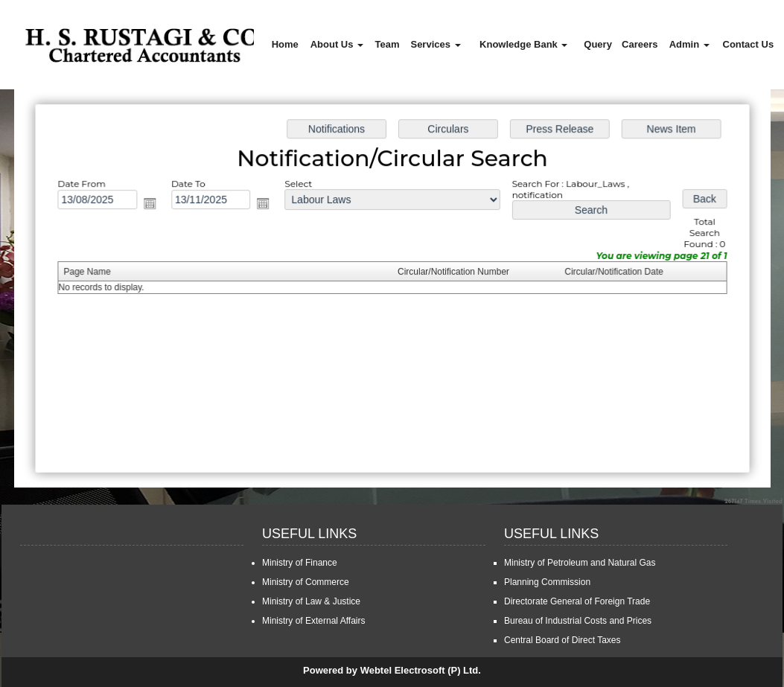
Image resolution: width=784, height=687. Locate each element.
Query (598, 44)
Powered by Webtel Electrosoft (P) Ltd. (392, 670)
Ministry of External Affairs (314, 621)
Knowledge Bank (523, 44)
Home (285, 44)
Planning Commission (547, 582)
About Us (337, 44)
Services (435, 44)
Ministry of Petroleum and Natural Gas (580, 563)
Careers (640, 44)
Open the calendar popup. (153, 205)
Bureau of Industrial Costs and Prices (578, 621)
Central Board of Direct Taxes (562, 640)
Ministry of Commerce (306, 582)
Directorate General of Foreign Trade (577, 601)
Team (388, 44)
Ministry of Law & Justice (311, 601)
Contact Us (749, 44)
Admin (689, 44)
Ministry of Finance (300, 563)
